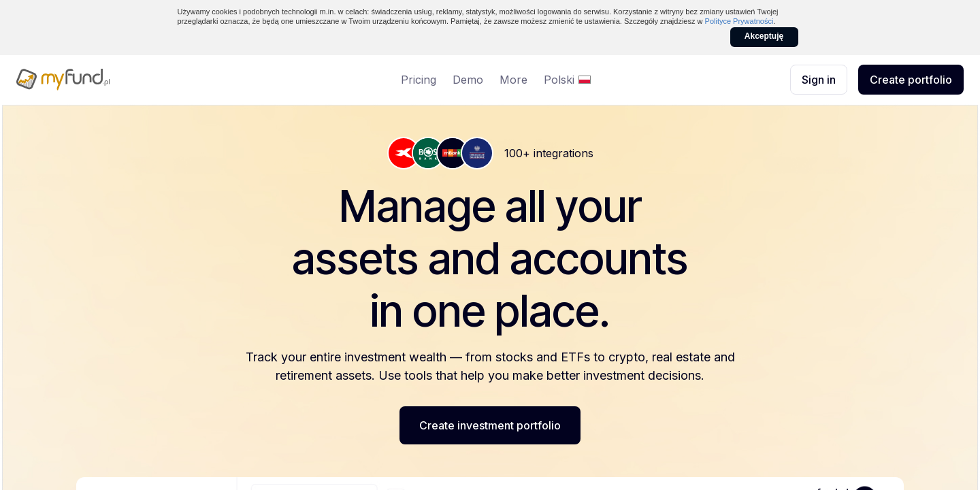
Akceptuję (764, 36)
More (513, 80)
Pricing (419, 80)
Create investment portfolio (490, 425)
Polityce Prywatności (739, 21)
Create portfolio (911, 80)
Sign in (819, 80)
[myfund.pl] (109, 80)
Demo (468, 80)
